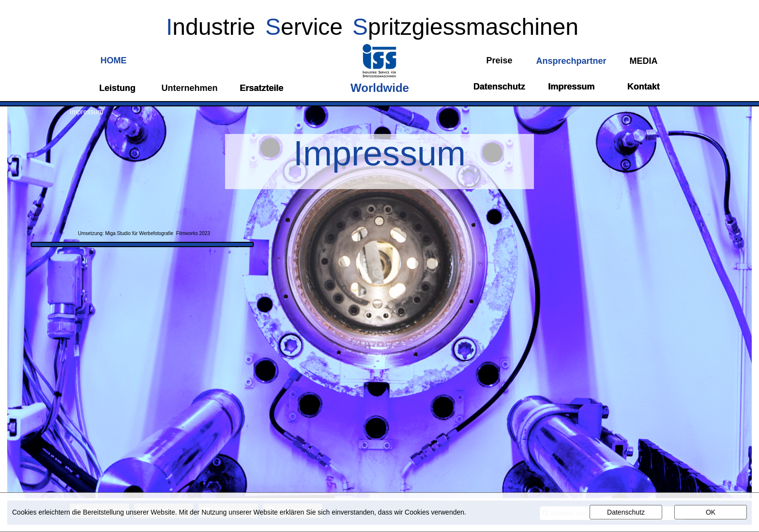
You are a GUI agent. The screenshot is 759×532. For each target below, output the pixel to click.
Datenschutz (626, 512)
